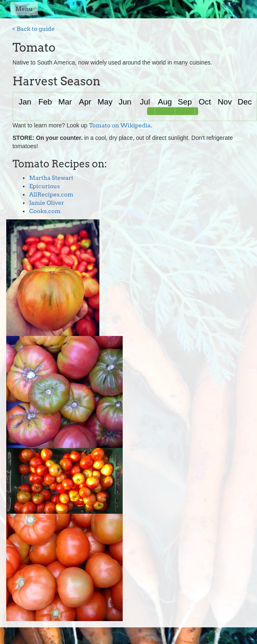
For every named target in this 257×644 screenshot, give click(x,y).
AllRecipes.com (51, 194)
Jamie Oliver (47, 203)
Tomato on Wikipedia (120, 125)
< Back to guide (34, 29)
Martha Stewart (51, 178)
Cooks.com (45, 211)
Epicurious (44, 186)
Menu (24, 9)
